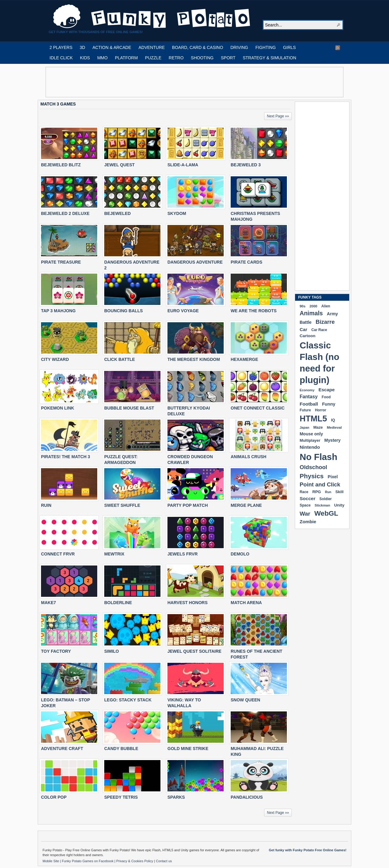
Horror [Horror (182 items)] (320, 410)
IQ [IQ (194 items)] (333, 420)
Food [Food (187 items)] (326, 397)
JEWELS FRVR (182, 554)
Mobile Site (51, 861)
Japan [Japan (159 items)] (305, 427)
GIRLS (289, 47)
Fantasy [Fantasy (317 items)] (309, 397)
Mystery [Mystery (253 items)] (332, 440)
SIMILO (112, 651)
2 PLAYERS (61, 47)
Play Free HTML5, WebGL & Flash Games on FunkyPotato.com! (152, 16)
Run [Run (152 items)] (328, 492)
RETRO (176, 58)
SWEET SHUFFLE (122, 505)
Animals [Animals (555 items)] (311, 313)
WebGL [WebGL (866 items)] (326, 513)
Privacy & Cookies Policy (135, 861)
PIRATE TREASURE (61, 262)
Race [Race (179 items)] (304, 492)
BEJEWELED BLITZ (61, 165)
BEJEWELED (117, 213)
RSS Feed (338, 48)
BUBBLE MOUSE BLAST (129, 408)
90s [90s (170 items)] (303, 306)
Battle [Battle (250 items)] (306, 322)
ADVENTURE (152, 47)
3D (82, 47)
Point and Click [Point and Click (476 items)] (320, 484)
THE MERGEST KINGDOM (194, 359)
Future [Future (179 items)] (305, 410)
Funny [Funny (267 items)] (329, 404)
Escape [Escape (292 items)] (327, 390)
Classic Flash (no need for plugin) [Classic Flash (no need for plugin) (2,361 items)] (319, 363)
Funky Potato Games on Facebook (88, 861)
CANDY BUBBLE (121, 749)
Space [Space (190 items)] (305, 505)
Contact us (164, 861)
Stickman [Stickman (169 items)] (322, 505)
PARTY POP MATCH (188, 505)
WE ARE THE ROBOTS (254, 311)
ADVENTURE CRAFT (62, 749)
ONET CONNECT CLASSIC (258, 408)
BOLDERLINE (118, 603)
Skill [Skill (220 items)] (339, 492)
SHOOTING (202, 58)
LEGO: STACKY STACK (128, 700)
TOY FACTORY (56, 651)
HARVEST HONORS (188, 603)
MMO (102, 58)
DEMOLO (240, 554)
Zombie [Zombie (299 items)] (308, 522)
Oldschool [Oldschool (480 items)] (313, 467)
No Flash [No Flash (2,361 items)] (318, 457)
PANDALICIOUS (247, 797)
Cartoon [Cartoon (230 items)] (308, 336)
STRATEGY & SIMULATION (270, 58)
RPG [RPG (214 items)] (317, 492)
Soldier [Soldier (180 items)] (325, 499)
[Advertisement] (194, 82)
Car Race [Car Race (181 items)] (319, 330)
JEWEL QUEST (119, 165)
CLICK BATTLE (120, 359)
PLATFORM (126, 58)
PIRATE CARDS (246, 262)
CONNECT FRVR (58, 554)
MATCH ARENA (246, 603)
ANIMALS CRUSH (248, 457)
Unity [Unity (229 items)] (339, 505)
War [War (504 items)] (305, 514)
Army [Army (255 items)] (332, 314)
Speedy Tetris (121, 797)
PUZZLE (153, 58)
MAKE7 (48, 603)
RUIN (46, 505)
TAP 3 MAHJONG (58, 311)
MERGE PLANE (246, 505)
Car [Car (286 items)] (303, 329)
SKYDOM (177, 213)
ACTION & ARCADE (112, 47)
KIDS (85, 58)
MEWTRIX (114, 554)
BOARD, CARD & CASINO (198, 47)
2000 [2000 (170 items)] (313, 306)
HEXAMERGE (244, 359)
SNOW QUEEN (245, 700)
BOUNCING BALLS (124, 311)
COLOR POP (54, 797)
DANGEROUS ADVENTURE (195, 262)
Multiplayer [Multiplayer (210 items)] (310, 440)
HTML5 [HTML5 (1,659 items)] (313, 419)
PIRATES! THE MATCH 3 (65, 457)
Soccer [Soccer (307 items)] (308, 498)
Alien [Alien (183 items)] (326, 306)
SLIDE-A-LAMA (183, 165)
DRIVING (239, 47)
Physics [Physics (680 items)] (312, 476)
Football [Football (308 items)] (309, 404)
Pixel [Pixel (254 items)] (333, 477)
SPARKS (176, 797)
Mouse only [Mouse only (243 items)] (311, 434)
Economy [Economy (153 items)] (307, 390)
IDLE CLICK (61, 58)
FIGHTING (265, 47)
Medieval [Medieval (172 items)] (334, 427)
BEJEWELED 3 (246, 165)
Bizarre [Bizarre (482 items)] (325, 322)
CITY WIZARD (55, 359)
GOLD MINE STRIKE (188, 749)
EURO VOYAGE (183, 311)
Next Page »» (278, 116)
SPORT (228, 58)
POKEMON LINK (58, 408)
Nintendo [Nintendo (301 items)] (310, 447)
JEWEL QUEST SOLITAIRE (194, 651)
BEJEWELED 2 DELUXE (65, 213)
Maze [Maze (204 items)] (318, 427)
